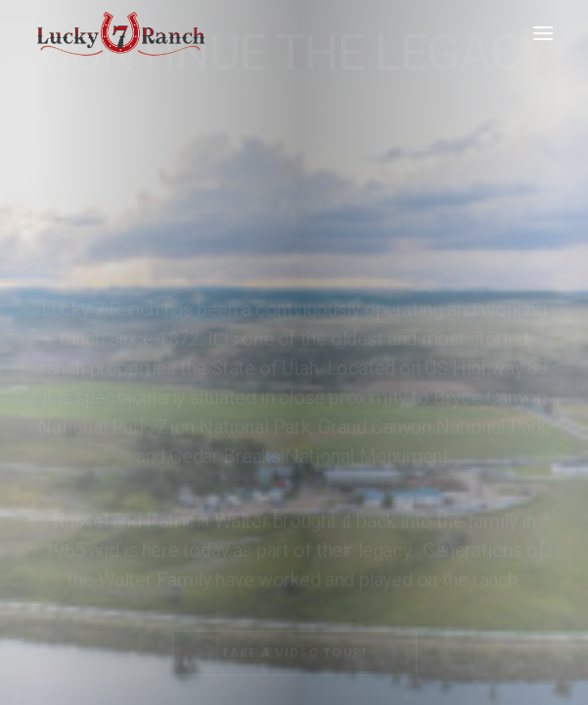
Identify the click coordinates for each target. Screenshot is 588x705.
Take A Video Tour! (294, 570)
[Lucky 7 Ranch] (121, 33)
